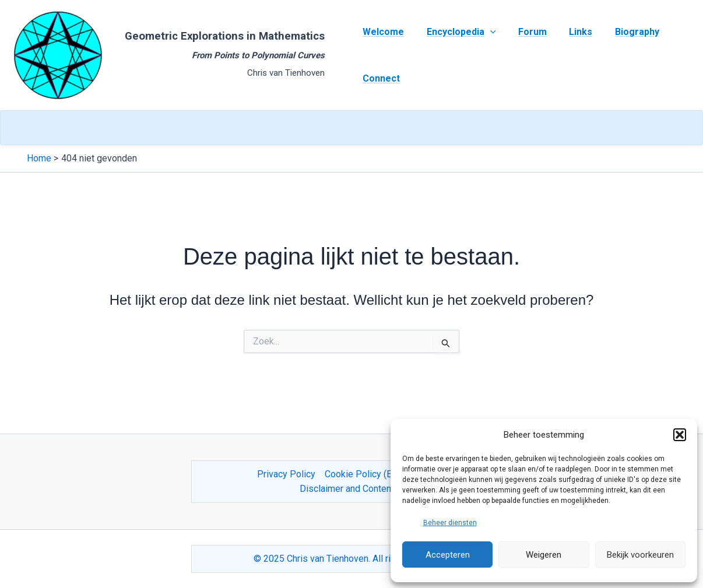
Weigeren (544, 555)
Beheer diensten (450, 523)
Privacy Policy (286, 474)
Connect (379, 78)
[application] (484, 32)
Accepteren (448, 555)
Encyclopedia (456, 32)
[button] (680, 435)
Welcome (382, 32)
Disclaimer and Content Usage (361, 489)
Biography (620, 32)
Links (567, 32)
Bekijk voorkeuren (640, 555)
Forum (523, 32)
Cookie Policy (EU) (363, 474)
